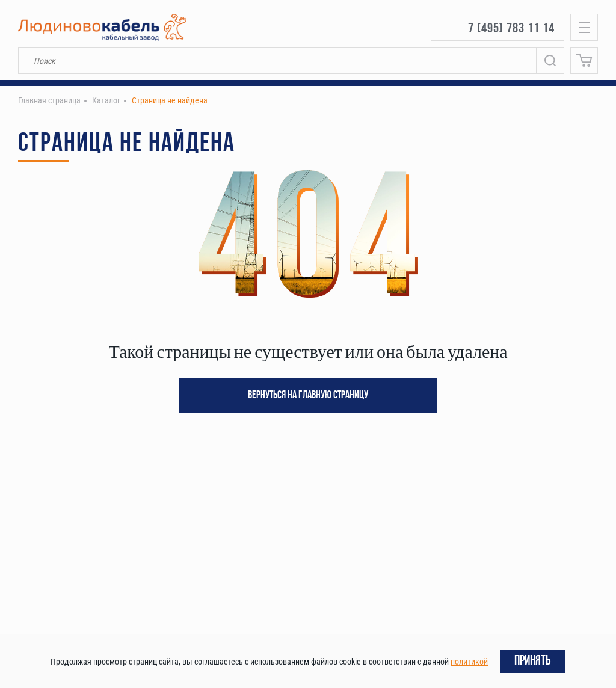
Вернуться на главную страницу (308, 395)
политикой (469, 662)
